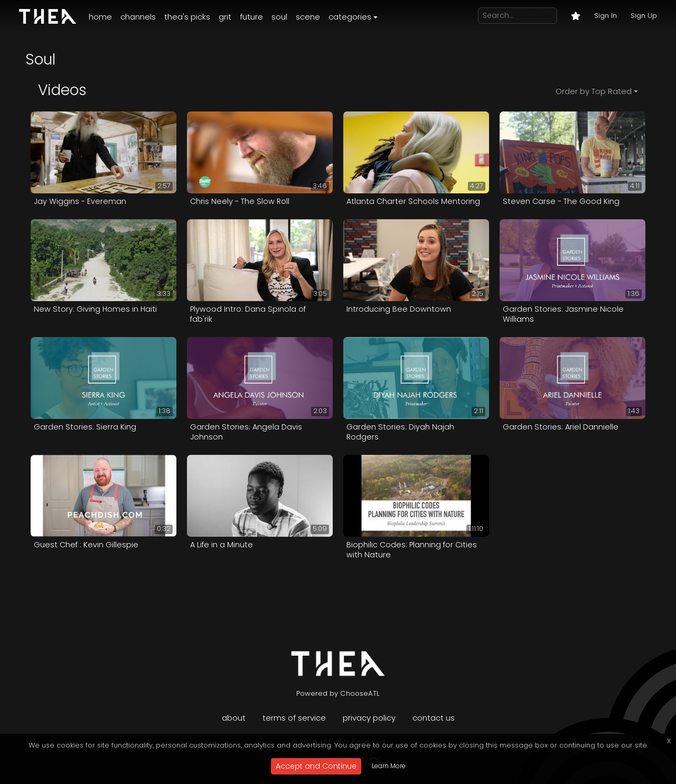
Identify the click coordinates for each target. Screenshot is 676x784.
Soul (279, 17)
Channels (138, 17)
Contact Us (434, 718)
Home (100, 17)
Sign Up (644, 16)
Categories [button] (350, 17)
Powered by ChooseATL (338, 693)
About (234, 718)
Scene (308, 17)
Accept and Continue (316, 766)
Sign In (605, 16)
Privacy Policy (369, 718)
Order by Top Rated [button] (594, 91)
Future (251, 17)
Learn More (389, 766)
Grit (225, 17)
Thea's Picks (187, 17)
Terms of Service (294, 718)
